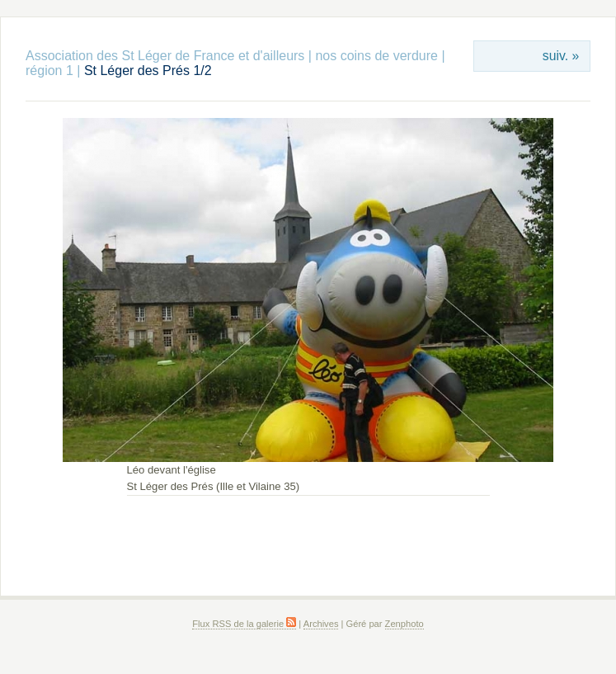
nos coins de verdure (376, 56)
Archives (321, 624)
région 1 (49, 71)
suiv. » (561, 56)
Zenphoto (404, 624)
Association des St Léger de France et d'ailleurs (165, 56)
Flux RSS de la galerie (244, 624)
